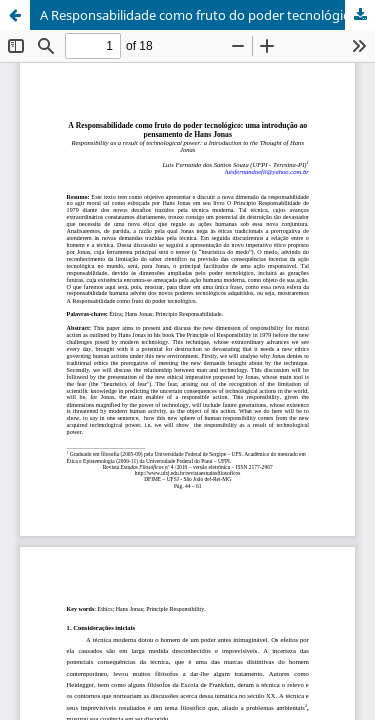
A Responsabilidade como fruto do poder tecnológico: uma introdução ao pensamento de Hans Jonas (207, 15)
